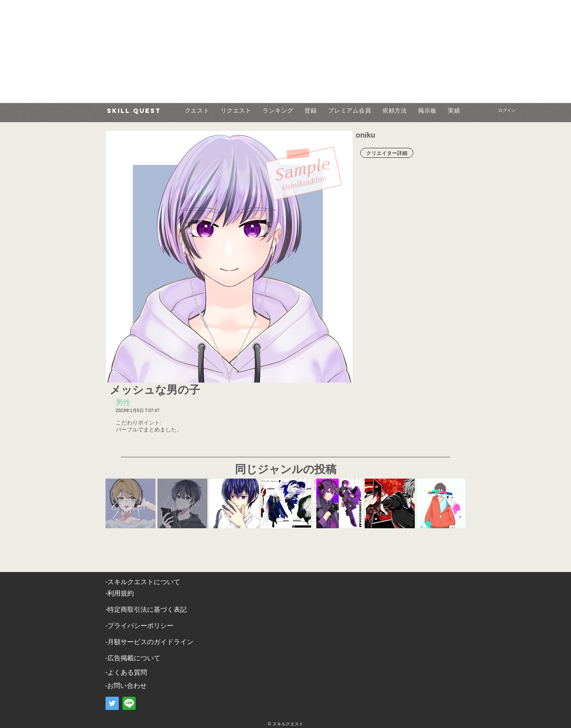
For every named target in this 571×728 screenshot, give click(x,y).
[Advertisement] (221, 52)
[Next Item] (453, 503)
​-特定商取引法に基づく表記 (146, 610)
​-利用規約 (120, 593)
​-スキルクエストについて (143, 582)
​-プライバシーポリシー (140, 626)
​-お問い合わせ (126, 686)
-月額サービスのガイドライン (150, 642)
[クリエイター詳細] (387, 153)
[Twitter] (112, 703)
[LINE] (129, 703)
